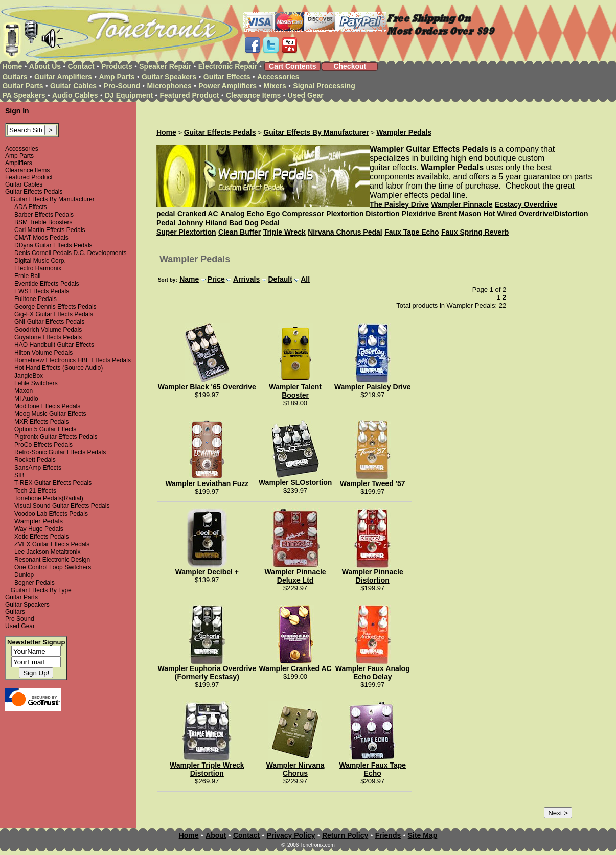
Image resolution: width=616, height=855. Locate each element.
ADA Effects (31, 207)
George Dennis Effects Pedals (55, 307)
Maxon (24, 391)
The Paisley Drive (399, 204)
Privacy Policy (291, 835)
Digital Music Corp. (40, 261)
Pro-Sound (122, 86)
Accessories (278, 77)
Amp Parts (117, 77)
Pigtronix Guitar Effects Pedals (56, 437)
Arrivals (246, 279)
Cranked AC (198, 214)
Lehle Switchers (36, 383)
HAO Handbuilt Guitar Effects (54, 345)
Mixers (275, 86)
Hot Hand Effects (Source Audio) (59, 368)
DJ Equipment (129, 95)
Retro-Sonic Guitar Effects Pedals (60, 452)
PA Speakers (24, 95)
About (216, 835)
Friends (388, 835)
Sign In (17, 111)
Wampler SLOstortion (295, 482)
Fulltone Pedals (36, 299)
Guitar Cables (73, 86)
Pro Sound (20, 619)
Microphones (169, 86)
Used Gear (306, 95)
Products (117, 66)
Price (216, 279)
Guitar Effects (227, 77)
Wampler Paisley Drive (373, 387)
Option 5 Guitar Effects (45, 429)
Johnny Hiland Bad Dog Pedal (229, 223)
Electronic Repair (228, 66)
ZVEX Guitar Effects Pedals (52, 544)
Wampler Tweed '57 (373, 483)
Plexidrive (419, 214)
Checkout (350, 66)
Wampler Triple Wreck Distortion (207, 769)
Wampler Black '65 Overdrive (207, 387)
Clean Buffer (239, 232)
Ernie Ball (27, 276)
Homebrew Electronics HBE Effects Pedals (73, 360)
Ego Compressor (295, 214)
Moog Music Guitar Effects (50, 414)
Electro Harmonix (38, 268)
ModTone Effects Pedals (47, 406)
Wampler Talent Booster (295, 391)
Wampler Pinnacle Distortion (373, 576)
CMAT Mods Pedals (41, 238)
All (305, 279)
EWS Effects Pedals (42, 291)
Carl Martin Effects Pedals (50, 230)
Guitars (15, 77)
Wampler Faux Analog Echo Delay (373, 673)
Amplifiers (19, 163)
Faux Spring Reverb (475, 232)
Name (189, 279)
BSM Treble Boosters (43, 222)
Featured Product (190, 95)
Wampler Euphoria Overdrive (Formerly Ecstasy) (207, 673)
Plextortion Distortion (363, 214)
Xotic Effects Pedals (42, 537)
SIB (19, 475)
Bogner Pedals (35, 583)
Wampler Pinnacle (462, 204)
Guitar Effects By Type (41, 590)
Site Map (423, 835)
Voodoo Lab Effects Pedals (51, 514)
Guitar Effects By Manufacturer (53, 199)
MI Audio (26, 399)
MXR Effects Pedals (42, 422)
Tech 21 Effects (35, 491)
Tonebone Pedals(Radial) (49, 498)
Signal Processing (324, 86)
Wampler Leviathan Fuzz (207, 483)
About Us (45, 66)
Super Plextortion (186, 232)
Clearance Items (253, 95)
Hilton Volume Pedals (43, 353)
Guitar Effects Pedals (34, 192)
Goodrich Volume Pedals (48, 330)
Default (280, 279)
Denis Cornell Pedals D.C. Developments (70, 253)
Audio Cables (75, 95)
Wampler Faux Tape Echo (372, 769)
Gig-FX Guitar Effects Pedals (54, 314)
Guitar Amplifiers (63, 77)
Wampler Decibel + (207, 572)
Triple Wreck (284, 232)
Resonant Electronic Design (52, 560)
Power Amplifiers (227, 86)
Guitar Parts (22, 86)
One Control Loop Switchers (53, 567)
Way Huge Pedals (39, 529)
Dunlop (24, 575)
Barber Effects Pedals (44, 215)
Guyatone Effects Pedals (48, 337)
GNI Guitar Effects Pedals (49, 322)
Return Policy (345, 835)
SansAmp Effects (38, 468)
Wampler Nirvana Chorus (295, 769)
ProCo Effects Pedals (43, 445)
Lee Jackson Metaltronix (47, 552)
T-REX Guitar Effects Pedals (53, 483)
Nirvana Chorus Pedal (345, 232)
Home (12, 66)
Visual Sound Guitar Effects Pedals (62, 506)
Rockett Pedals (35, 460)
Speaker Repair (165, 66)
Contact (81, 66)
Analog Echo (242, 214)
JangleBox (29, 376)
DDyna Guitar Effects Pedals (53, 245)
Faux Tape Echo (412, 232)
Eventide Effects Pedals (47, 284)
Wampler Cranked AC (295, 668)
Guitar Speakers (169, 77)
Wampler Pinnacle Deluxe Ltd (295, 576)
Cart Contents (293, 66)
